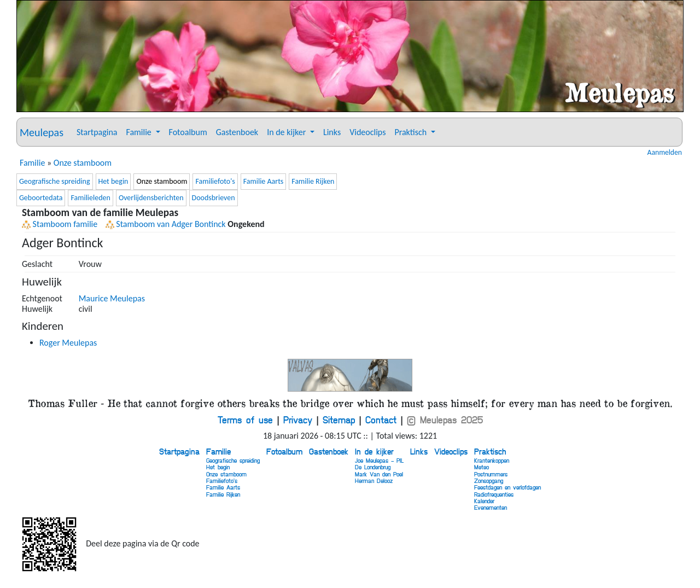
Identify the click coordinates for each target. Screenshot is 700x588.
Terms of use (245, 420)
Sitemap (339, 420)
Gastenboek (237, 132)
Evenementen (491, 507)
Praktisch (490, 451)
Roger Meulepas (68, 343)
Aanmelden (665, 153)
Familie (32, 163)
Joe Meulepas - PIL (379, 460)
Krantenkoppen (492, 460)
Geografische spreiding (55, 181)
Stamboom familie (60, 224)
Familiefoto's (215, 181)
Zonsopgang (489, 481)
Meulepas (42, 132)
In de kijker (374, 451)
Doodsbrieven (214, 198)
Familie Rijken (313, 181)
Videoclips (367, 132)
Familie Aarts (264, 181)
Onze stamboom (83, 163)
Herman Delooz (374, 481)
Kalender (484, 501)
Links (332, 132)
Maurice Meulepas (112, 298)
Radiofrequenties (494, 494)
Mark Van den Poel (379, 474)
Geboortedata (41, 198)
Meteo (482, 467)
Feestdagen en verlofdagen (507, 487)
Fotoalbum (188, 132)
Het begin (113, 181)
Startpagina (97, 132)
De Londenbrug (373, 467)
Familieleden (90, 198)
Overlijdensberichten (151, 198)
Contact (381, 420)
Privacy (298, 420)
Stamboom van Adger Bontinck (166, 224)
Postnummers (491, 474)
